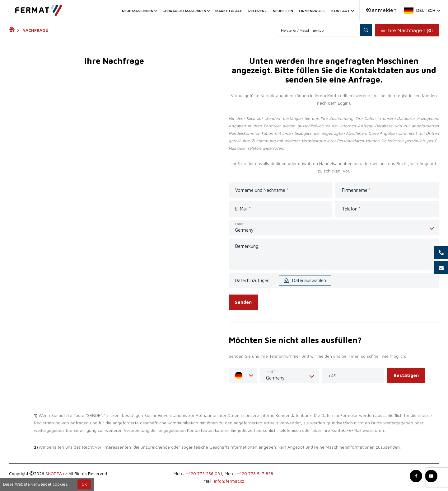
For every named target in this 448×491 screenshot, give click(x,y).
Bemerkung (247, 246)
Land (240, 224)
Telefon (351, 209)
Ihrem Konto (327, 95)
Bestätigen (406, 375)
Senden (243, 302)
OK (84, 484)
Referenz (258, 11)
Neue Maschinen (139, 11)
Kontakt (342, 11)
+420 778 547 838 (255, 473)
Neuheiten (283, 11)
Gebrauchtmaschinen (186, 11)
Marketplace (229, 11)
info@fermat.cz (229, 481)
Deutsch (428, 10)
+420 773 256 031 (204, 473)
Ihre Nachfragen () (406, 30)
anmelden (381, 10)
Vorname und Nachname (262, 190)
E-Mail (243, 209)
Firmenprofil (312, 11)
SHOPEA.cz (56, 473)
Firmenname (356, 190)
